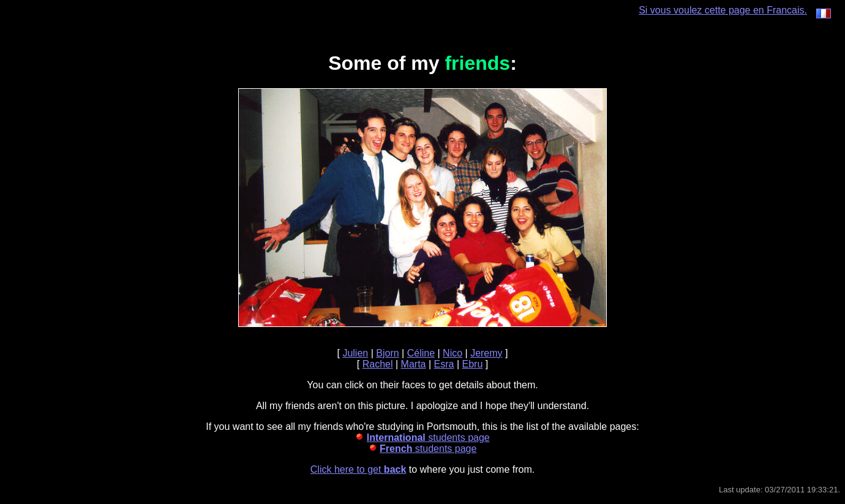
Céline (421, 353)
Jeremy (486, 353)
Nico (453, 353)
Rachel (378, 364)
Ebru (472, 364)
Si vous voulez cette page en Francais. (735, 10)
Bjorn (387, 353)
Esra (444, 364)
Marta (414, 364)
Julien (355, 353)
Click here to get (359, 469)
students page (428, 438)
